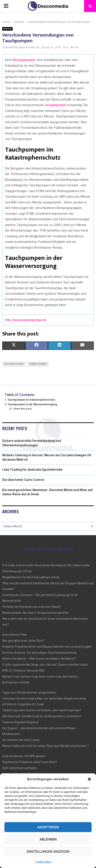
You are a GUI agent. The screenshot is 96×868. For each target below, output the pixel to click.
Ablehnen (48, 839)
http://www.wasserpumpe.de (26, 320)
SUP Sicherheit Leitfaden (20, 768)
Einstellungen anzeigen (48, 852)
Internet (7, 29)
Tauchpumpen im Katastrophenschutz (31, 400)
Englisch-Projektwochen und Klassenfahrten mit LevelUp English (47, 647)
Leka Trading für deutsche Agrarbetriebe (32, 470)
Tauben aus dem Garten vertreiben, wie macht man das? (42, 710)
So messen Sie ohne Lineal (21, 740)
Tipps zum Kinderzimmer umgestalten (29, 692)
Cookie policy (43, 862)
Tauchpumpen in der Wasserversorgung (32, 404)
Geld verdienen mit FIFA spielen (24, 756)
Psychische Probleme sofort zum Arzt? (30, 762)
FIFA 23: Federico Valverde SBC (24, 671)
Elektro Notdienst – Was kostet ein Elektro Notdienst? (39, 659)
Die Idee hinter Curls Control (23, 480)
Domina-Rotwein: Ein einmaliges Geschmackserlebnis (39, 653)
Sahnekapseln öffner (17, 571)
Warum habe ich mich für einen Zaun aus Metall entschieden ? (45, 746)
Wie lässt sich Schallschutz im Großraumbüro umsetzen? (42, 716)
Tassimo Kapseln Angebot (20, 722)
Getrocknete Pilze (15, 635)
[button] (89, 779)
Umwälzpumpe (38, 364)
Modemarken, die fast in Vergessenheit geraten (36, 613)
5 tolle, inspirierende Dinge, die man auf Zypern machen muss (45, 665)
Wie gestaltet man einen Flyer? (24, 641)
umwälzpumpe (55, 105)
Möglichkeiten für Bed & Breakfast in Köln (31, 577)
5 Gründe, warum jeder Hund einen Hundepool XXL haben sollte (46, 565)
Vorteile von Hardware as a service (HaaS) (31, 607)
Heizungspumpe (24, 60)
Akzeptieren (48, 827)
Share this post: (23, 409)
